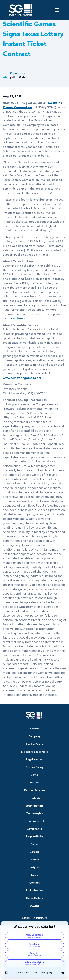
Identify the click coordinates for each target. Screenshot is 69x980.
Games (34, 782)
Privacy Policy (34, 767)
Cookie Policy (35, 744)
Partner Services (35, 790)
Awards (34, 729)
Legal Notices (35, 759)
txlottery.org (19, 318)
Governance (34, 829)
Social (35, 844)
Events (35, 860)
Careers (34, 852)
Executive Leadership (35, 752)
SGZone (35, 906)
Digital (35, 775)
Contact (34, 883)
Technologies (35, 813)
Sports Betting (34, 806)
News (35, 875)
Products (35, 798)
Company (34, 736)
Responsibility (35, 836)
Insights (35, 867)
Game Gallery (35, 898)
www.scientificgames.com (22, 378)
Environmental (35, 821)
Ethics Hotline (35, 890)
